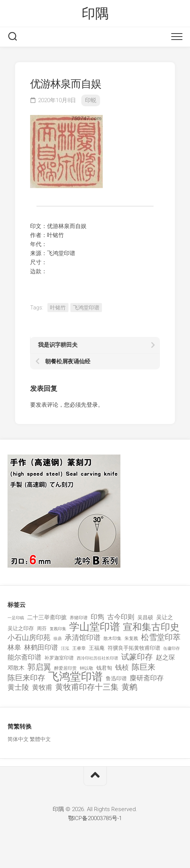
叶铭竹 (58, 308)
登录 (92, 405)
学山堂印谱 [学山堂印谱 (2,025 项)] (95, 627)
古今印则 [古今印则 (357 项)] (121, 617)
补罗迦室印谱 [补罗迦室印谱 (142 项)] (59, 658)
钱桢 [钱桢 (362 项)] (122, 667)
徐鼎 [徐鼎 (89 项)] (58, 639)
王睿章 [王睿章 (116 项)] (79, 648)
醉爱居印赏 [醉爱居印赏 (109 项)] (65, 668)
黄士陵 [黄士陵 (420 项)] (18, 687)
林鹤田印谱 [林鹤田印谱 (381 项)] (41, 647)
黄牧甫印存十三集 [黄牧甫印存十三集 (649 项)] (87, 687)
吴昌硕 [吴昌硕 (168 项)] (145, 617)
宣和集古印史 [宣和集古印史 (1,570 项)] (151, 627)
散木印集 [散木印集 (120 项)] (112, 638)
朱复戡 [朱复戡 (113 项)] (131, 638)
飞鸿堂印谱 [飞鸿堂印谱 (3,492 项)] (75, 677)
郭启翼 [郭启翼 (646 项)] (39, 667)
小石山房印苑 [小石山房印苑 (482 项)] (29, 638)
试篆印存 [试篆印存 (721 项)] (137, 657)
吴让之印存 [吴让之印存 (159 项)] (21, 628)
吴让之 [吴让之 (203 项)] (165, 617)
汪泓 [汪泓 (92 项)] (65, 648)
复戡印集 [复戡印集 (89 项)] (58, 629)
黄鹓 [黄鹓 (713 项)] (129, 687)
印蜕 (91, 100)
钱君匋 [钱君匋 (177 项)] (104, 668)
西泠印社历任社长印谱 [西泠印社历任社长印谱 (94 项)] (97, 658)
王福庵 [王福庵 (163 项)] (97, 648)
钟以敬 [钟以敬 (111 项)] (87, 668)
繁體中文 (40, 739)
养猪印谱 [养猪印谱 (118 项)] (79, 618)
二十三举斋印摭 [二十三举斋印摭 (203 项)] (47, 617)
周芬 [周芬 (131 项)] (42, 628)
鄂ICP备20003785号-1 (95, 818)
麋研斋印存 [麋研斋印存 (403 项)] (147, 678)
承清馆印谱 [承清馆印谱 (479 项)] (83, 638)
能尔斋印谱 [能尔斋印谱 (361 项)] (24, 657)
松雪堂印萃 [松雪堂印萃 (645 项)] (161, 638)
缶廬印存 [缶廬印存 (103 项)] (172, 648)
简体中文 (18, 739)
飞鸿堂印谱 (86, 308)
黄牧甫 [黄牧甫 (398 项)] (42, 687)
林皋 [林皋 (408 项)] (14, 647)
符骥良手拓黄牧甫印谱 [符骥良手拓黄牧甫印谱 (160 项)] (134, 648)
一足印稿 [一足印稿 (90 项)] (16, 618)
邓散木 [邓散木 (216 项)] (16, 668)
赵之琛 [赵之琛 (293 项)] (165, 657)
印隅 (95, 14)
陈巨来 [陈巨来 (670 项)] (144, 667)
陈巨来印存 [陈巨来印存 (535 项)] (26, 678)
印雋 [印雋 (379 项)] (97, 617)
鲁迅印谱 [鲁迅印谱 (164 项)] (116, 678)
